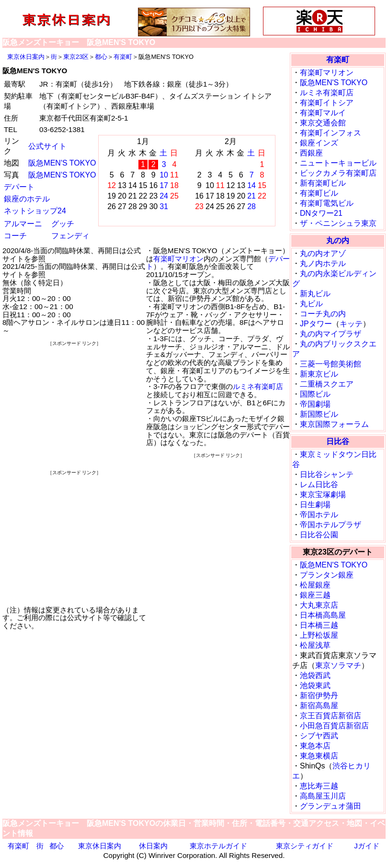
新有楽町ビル (323, 183)
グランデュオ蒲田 (331, 806)
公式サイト (47, 146)
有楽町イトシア (327, 103)
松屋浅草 (315, 645)
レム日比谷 (319, 484)
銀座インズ (319, 143)
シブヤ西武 (319, 736)
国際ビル (315, 394)
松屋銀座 (315, 585)
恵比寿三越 (319, 786)
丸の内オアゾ (323, 253)
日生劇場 (315, 505)
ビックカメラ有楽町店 (338, 173)
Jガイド (367, 846)
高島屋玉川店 (323, 796)
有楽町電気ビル (327, 203)
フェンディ (70, 236)
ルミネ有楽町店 (258, 386)
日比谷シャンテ (327, 474)
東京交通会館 (323, 123)
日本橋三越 (319, 625)
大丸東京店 (319, 605)
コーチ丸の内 (323, 314)
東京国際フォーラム (334, 424)
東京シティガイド (305, 846)
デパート (19, 187)
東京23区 (76, 57)
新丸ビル (315, 294)
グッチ (63, 224)
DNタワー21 (321, 213)
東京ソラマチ (338, 665)
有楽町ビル (319, 193)
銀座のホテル (27, 199)
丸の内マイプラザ (331, 334)
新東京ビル (319, 374)
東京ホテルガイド (218, 846)
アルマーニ (23, 224)
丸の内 (338, 240)
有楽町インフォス (331, 133)
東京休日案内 (26, 57)
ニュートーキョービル (338, 163)
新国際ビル (319, 414)
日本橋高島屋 (323, 615)
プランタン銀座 (327, 575)
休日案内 (153, 846)
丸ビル (311, 304)
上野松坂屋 (319, 635)
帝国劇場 (315, 404)
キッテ (351, 324)
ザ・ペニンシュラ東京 (338, 223)
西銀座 (311, 153)
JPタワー (316, 324)
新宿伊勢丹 (319, 696)
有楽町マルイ (323, 113)
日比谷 (338, 441)
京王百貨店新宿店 (331, 716)
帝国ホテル (319, 515)
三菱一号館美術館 (331, 364)
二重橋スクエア (327, 384)
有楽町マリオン (178, 259)
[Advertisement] (74, 408)
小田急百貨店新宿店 (334, 726)
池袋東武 (315, 685)
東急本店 (315, 746)
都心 (101, 57)
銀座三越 (315, 595)
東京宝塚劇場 (323, 495)
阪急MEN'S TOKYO (62, 163)
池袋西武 (315, 675)
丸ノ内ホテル (323, 263)
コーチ (15, 236)
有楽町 (123, 57)
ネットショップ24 (35, 211)
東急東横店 (319, 756)
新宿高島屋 (319, 706)
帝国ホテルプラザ (331, 525)
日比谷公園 (319, 535)
